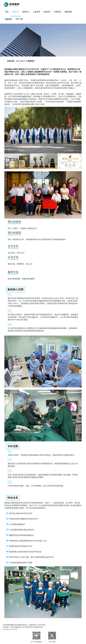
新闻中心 (26, 12)
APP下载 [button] (19, 19)
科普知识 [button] (58, 12)
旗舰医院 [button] (9, 19)
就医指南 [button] (68, 12)
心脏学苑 (37, 12)
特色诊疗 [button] (47, 12)
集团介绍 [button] (16, 12)
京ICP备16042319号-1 (11, 629)
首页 (7, 12)
